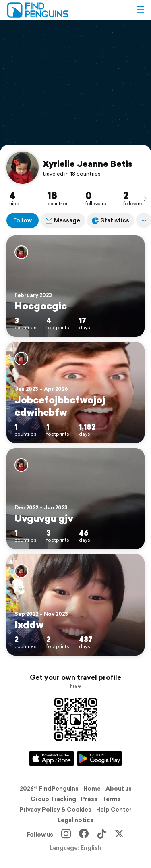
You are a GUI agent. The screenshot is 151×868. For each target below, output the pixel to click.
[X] (119, 835)
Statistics (111, 220)
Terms (112, 799)
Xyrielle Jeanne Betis (88, 164)
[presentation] (145, 198)
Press (89, 799)
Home (92, 789)
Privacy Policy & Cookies (55, 810)
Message (63, 220)
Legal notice (76, 820)
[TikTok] (101, 835)
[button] (140, 10)
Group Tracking (53, 799)
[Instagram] (66, 835)
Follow (23, 220)
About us (119, 789)
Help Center (114, 810)
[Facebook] (84, 835)
